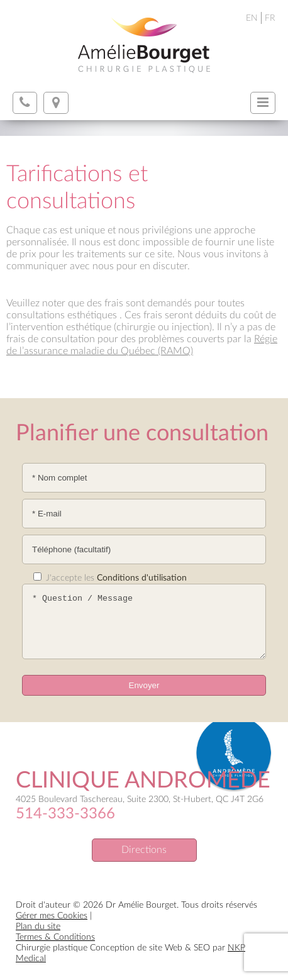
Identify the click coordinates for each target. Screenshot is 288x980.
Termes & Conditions (55, 937)
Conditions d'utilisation (142, 578)
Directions (144, 850)
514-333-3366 (65, 814)
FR (270, 18)
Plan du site (38, 927)
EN (252, 18)
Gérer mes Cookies (52, 916)
